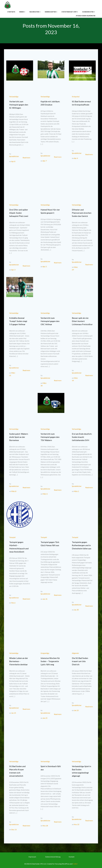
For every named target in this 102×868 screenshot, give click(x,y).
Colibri (75, 864)
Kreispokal (76, 97)
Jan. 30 (76, 610)
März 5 (45, 494)
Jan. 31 (45, 599)
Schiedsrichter (89, 12)
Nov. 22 (77, 824)
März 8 (14, 491)
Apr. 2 (45, 266)
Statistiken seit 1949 (70, 12)
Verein (22, 12)
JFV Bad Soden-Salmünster (86, 16)
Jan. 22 (76, 710)
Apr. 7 (45, 161)
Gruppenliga (45, 653)
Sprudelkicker (14, 156)
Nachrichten (35, 12)
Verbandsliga (14, 97)
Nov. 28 (45, 826)
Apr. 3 (13, 270)
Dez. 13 (14, 829)
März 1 (76, 491)
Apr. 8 (13, 161)
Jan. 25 (14, 713)
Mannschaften (51, 12)
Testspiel (12, 537)
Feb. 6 (13, 603)
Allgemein (75, 653)
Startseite (11, 12)
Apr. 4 (76, 158)
